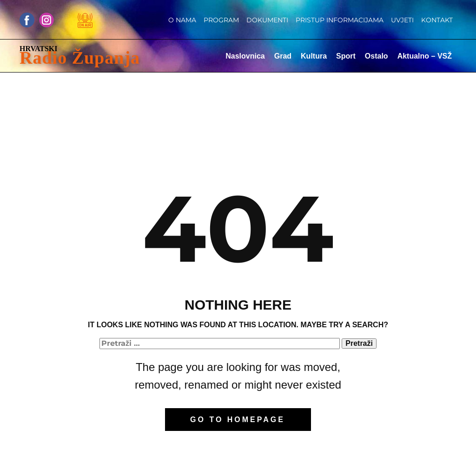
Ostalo (377, 56)
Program (221, 20)
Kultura (314, 56)
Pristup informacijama (340, 20)
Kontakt (437, 20)
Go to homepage (238, 420)
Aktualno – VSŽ (425, 56)
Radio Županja (80, 58)
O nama (182, 20)
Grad (283, 56)
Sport (346, 56)
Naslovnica (245, 56)
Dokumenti (267, 20)
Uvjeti (402, 20)
